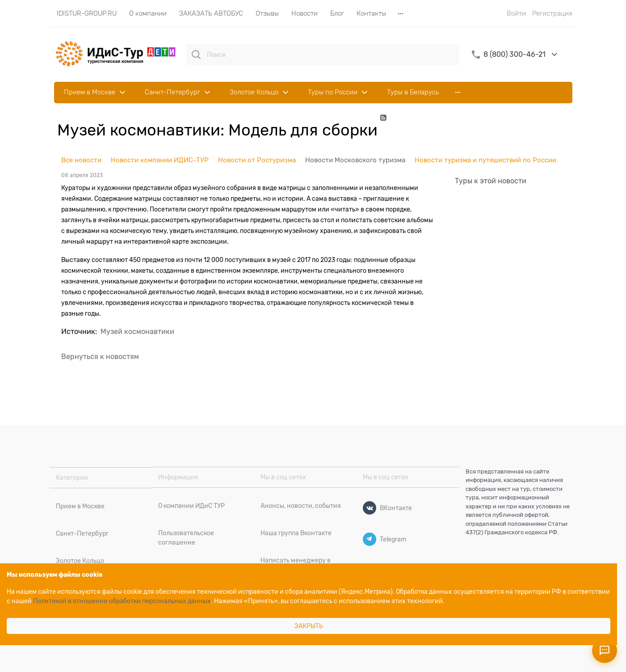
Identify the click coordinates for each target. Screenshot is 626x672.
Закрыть (309, 626)
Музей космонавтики (137, 332)
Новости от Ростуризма (257, 160)
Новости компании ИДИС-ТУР (160, 160)
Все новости (81, 160)
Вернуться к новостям (100, 357)
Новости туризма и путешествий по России (485, 160)
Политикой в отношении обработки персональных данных (122, 601)
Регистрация (552, 13)
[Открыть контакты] (605, 651)
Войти (516, 13)
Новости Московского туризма (355, 160)
